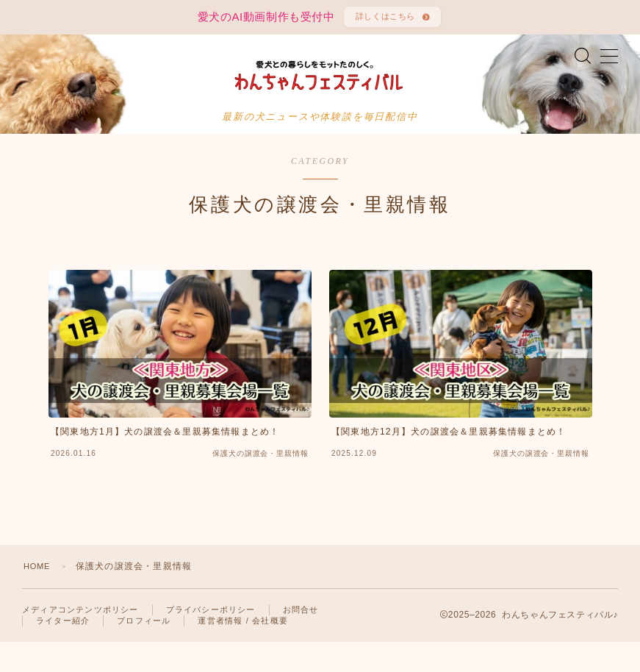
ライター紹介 (63, 651)
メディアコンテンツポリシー (80, 640)
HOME (39, 596)
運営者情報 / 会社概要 (243, 651)
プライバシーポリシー (211, 640)
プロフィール (144, 651)
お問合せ (301, 640)
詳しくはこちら (383, 19)
